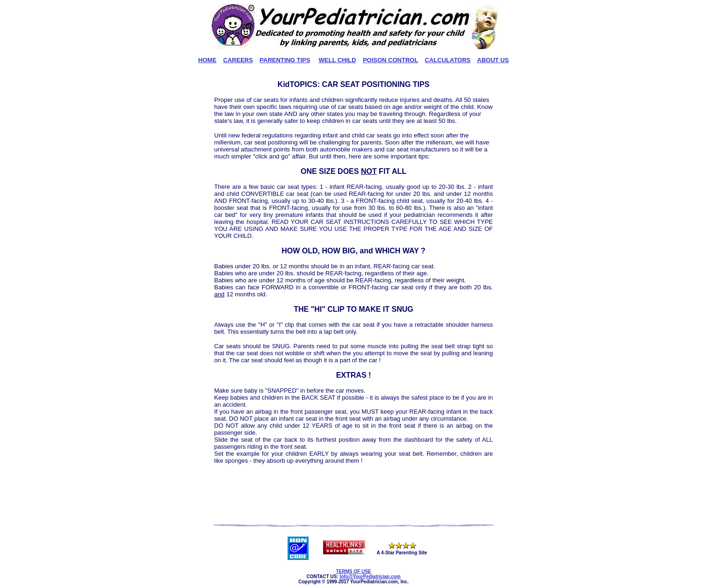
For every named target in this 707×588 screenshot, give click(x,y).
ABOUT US (493, 60)
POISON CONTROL (390, 60)
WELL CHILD (338, 60)
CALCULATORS (448, 60)
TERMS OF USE (353, 571)
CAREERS (238, 60)
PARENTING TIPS (285, 60)
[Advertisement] (353, 495)
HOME (207, 60)
